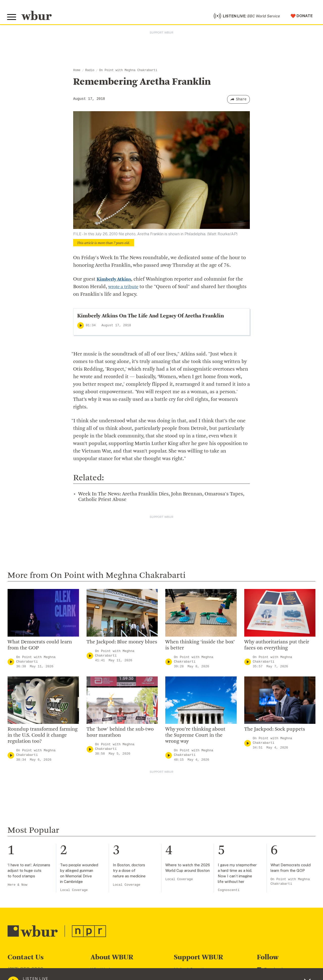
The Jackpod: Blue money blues (122, 644)
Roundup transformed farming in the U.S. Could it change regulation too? (43, 737)
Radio (90, 72)
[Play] (80, 328)
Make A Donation (191, 971)
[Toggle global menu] (12, 18)
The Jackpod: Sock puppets (275, 731)
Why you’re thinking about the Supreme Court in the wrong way (195, 737)
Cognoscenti (229, 892)
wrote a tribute (125, 289)
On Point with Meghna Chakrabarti (128, 72)
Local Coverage (74, 892)
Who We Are (103, 971)
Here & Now (17, 887)
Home (77, 72)
